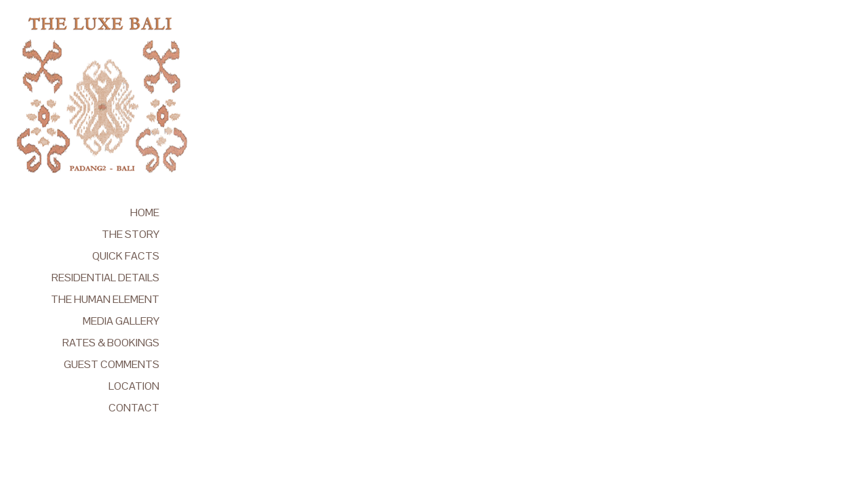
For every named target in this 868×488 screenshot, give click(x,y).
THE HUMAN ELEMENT (105, 299)
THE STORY (131, 234)
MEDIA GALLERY (121, 321)
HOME (145, 212)
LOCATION (134, 386)
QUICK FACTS (126, 256)
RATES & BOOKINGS (111, 343)
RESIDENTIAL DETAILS (105, 278)
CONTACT (134, 408)
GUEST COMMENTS (112, 364)
